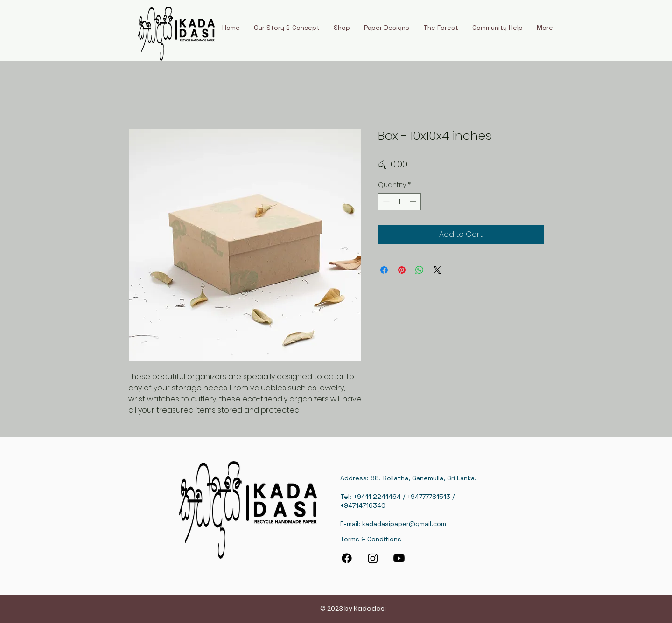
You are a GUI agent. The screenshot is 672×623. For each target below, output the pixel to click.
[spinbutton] (399, 202)
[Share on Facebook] (384, 270)
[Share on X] (437, 270)
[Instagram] (373, 558)
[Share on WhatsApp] (420, 270)
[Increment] (414, 202)
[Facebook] (347, 558)
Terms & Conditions (371, 539)
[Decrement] (385, 202)
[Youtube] (399, 558)
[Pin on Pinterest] (402, 270)
